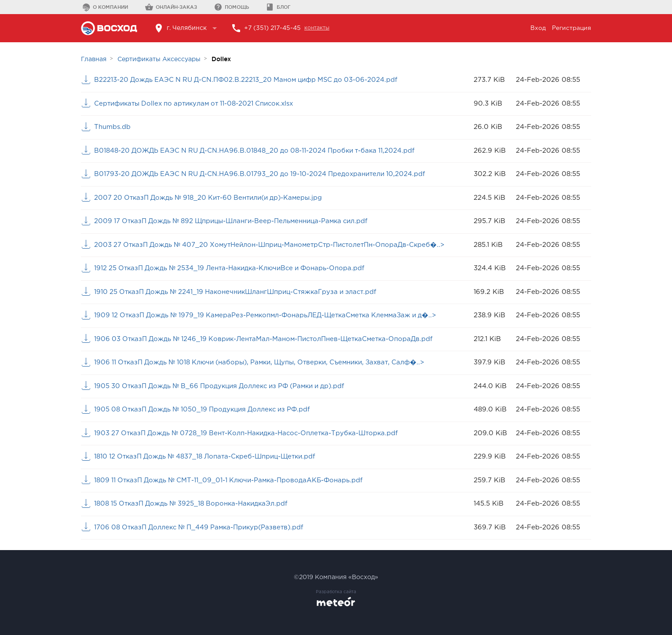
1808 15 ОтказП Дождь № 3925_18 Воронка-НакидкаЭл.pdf (194, 504)
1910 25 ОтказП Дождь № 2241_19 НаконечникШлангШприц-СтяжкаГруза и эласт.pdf (240, 292)
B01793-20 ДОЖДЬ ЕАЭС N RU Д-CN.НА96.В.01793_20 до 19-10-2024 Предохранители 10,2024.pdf (262, 174)
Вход (538, 28)
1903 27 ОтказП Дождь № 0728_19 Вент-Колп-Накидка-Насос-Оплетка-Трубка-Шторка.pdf (250, 433)
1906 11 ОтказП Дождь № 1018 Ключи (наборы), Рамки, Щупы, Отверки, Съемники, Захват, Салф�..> (266, 362)
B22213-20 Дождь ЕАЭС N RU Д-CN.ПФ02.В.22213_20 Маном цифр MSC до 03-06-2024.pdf (248, 80)
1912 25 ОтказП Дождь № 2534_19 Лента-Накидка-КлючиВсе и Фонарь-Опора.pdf (233, 268)
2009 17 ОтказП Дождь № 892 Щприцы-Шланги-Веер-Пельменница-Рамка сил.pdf (234, 221)
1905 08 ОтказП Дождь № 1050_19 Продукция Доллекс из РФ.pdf (205, 409)
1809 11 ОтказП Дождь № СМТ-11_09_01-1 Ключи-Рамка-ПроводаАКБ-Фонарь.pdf (231, 480)
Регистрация (571, 28)
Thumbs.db (112, 127)
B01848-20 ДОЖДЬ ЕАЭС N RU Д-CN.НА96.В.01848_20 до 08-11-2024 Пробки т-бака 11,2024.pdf (257, 151)
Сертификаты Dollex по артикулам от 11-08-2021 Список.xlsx (197, 104)
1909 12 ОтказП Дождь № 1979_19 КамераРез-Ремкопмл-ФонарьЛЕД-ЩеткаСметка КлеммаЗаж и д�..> (271, 315)
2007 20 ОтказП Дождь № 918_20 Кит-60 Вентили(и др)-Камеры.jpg (212, 198)
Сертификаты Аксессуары (159, 59)
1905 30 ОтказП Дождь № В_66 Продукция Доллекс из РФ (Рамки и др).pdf (224, 386)
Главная (94, 59)
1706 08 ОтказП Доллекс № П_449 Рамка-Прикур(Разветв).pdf (203, 527)
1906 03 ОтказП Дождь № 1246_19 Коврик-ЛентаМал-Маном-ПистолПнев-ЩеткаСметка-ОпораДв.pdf (268, 339)
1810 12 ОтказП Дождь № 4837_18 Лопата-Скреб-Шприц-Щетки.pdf (208, 457)
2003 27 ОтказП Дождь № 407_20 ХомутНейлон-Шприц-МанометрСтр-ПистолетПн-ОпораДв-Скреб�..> (274, 245)
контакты (318, 28)
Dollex (221, 59)
